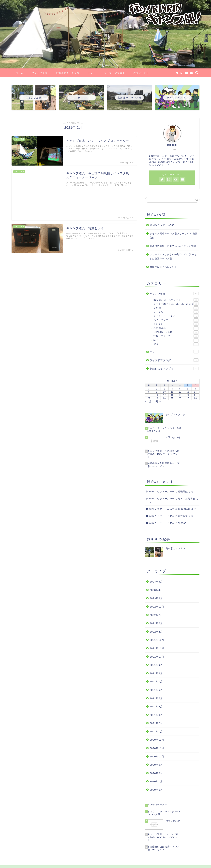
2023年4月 (156, 590)
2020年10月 (157, 757)
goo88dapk (184, 509)
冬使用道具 (176, 328)
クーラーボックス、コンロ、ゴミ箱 (176, 304)
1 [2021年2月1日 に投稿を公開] (149, 389)
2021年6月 (156, 690)
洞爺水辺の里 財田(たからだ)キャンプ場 (173, 246)
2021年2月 (156, 723)
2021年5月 (156, 698)
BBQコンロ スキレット (176, 300)
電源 (176, 344)
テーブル (176, 312)
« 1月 (148, 401)
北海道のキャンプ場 (68, 73)
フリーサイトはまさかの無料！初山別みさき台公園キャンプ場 (173, 257)
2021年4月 (156, 706)
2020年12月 (157, 740)
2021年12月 (157, 640)
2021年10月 (157, 657)
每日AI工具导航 (187, 499)
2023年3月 (156, 598)
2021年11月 (157, 648)
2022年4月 (156, 632)
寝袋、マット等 (176, 336)
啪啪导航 (183, 492)
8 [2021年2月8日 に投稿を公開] (149, 392)
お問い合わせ (141, 73)
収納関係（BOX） (176, 332)
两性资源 (183, 516)
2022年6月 (156, 623)
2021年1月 (156, 732)
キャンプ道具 (40, 73)
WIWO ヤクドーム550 (162, 225)
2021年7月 (156, 681)
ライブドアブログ (115, 73)
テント (92, 73)
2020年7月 (156, 781)
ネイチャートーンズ (176, 316)
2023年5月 (156, 582)
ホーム (20, 73)
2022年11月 (157, 607)
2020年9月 (156, 765)
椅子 (176, 340)
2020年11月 (157, 748)
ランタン (176, 324)
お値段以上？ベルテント (163, 267)
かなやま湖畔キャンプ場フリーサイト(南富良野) (174, 236)
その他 (176, 308)
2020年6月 (156, 790)
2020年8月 (156, 773)
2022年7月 (156, 615)
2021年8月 (156, 673)
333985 (182, 523)
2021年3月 (156, 715)
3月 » (158, 401)
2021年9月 (156, 665)
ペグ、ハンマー (176, 320)
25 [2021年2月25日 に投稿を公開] (172, 398)
